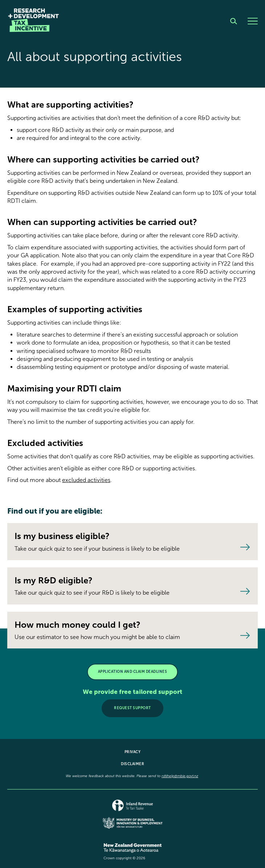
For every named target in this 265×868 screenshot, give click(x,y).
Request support (132, 708)
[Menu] (253, 21)
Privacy (133, 752)
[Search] (234, 21)
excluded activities (86, 480)
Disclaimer (132, 764)
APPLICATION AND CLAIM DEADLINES (133, 672)
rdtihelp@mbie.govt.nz (180, 776)
